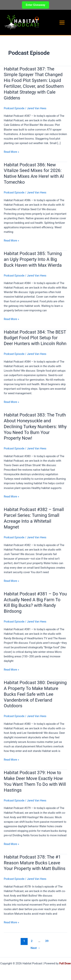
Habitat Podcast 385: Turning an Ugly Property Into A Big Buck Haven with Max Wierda (33, 259)
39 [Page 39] (47, 941)
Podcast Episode (14, 108)
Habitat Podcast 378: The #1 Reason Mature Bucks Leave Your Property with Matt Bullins (35, 863)
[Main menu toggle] (62, 23)
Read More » (11, 152)
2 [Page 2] (32, 941)
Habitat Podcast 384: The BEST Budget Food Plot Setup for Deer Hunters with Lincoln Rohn (35, 338)
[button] (35, 5)
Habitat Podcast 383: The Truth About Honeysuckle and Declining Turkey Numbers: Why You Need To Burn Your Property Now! (35, 427)
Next (36, 948)
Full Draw (65, 963)
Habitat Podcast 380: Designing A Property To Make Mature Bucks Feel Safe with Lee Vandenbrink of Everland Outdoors (35, 694)
